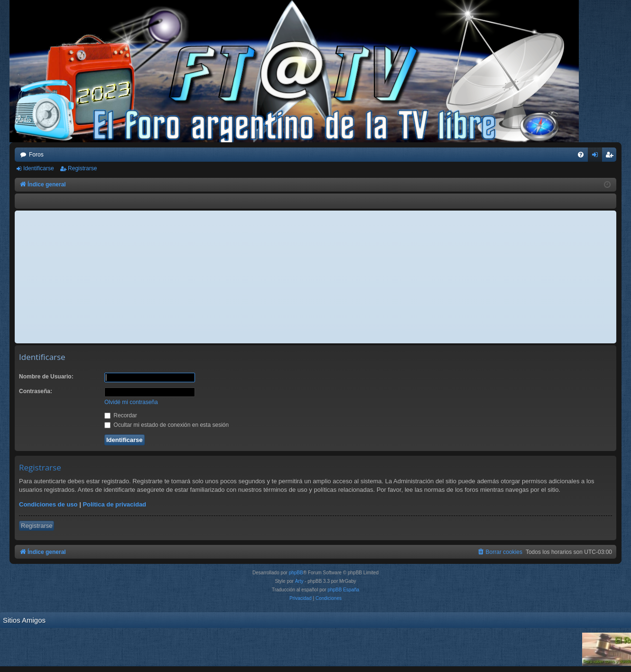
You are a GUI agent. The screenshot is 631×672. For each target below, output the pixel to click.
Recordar (121, 415)
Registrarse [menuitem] (611, 156)
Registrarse (82, 168)
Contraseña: (36, 391)
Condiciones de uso (48, 504)
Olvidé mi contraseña (131, 402)
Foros (36, 155)
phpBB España (343, 590)
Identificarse (39, 168)
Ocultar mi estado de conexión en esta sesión (167, 425)
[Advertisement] (315, 277)
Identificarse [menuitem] (597, 156)
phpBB (296, 573)
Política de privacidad (114, 504)
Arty (299, 581)
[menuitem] (581, 155)
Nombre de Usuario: (46, 377)
